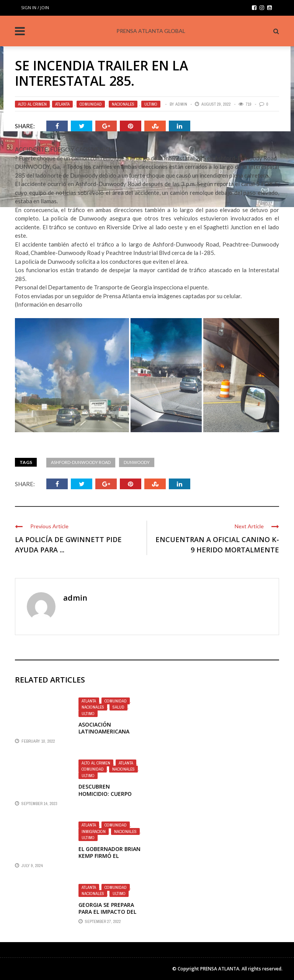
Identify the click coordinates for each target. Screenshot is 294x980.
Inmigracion (94, 831)
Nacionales (123, 104)
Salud (118, 707)
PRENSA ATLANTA (220, 969)
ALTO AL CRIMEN (32, 104)
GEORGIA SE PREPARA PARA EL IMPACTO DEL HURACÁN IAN (107, 912)
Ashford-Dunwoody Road (81, 462)
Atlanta (62, 104)
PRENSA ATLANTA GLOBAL (151, 31)
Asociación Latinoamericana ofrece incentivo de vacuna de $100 (108, 735)
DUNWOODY (137, 462)
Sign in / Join (35, 7)
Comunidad (91, 104)
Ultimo (151, 104)
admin (181, 104)
